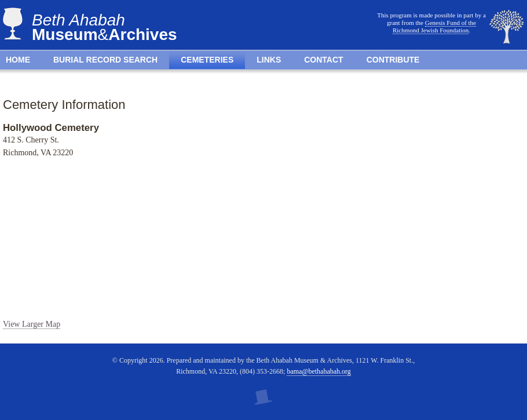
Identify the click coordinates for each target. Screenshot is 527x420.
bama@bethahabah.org (319, 371)
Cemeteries (207, 60)
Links (269, 60)
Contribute (393, 60)
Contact (323, 60)
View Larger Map (32, 324)
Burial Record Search (105, 60)
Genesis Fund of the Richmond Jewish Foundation (434, 26)
